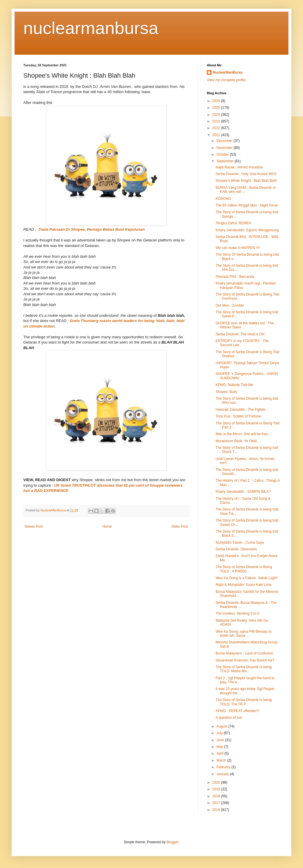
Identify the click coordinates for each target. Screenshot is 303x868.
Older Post (180, 527)
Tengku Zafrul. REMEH (234, 223)
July (220, 733)
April (220, 753)
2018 (217, 796)
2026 (217, 101)
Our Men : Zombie (230, 305)
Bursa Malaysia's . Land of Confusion (244, 653)
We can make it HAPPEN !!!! (238, 248)
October (223, 154)
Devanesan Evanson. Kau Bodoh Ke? (245, 660)
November (225, 148)
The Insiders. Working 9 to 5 (237, 613)
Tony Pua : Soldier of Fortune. (239, 416)
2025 (217, 108)
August (222, 726)
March (222, 760)
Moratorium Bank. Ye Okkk (236, 441)
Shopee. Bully (226, 392)
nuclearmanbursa (91, 28)
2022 (217, 128)
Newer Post (34, 527)
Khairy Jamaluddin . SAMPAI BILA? (243, 492)
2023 (217, 121)
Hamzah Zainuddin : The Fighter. (241, 410)
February (224, 767)
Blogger (172, 842)
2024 (217, 115)
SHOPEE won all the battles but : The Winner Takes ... (245, 325)
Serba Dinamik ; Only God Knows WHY (246, 174)
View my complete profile (226, 80)
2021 (217, 135)
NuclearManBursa (228, 72)
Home (107, 527)
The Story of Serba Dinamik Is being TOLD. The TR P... (244, 702)
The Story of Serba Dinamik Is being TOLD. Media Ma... (244, 669)
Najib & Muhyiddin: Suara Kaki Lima (243, 585)
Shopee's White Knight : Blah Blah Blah (246, 181)
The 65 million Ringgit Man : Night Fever (247, 205)
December (225, 141)
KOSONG (223, 199)
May (220, 747)
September (226, 161)
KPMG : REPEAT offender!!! (237, 711)
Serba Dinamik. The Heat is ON (240, 334)
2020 (217, 782)
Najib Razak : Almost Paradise (239, 167)
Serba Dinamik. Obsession (236, 549)
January (223, 774)
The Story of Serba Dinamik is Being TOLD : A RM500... (244, 569)
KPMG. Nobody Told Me (234, 385)
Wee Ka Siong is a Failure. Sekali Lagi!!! (247, 578)
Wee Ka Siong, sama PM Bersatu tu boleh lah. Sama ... (244, 634)
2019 (217, 789)
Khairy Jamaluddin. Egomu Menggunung (247, 230)
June (221, 740)
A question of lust (229, 718)
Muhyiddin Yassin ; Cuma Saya (240, 542)
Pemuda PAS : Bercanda (235, 277)
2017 (217, 803)
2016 (217, 810)
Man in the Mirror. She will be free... (243, 434)
